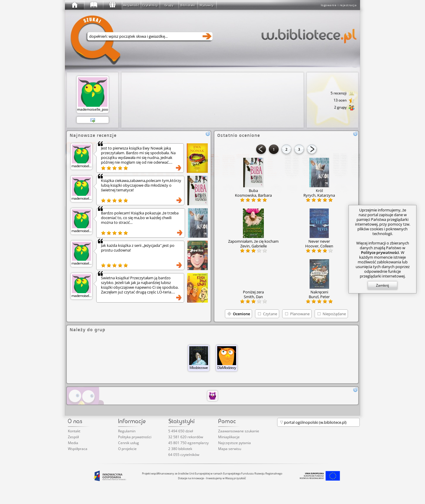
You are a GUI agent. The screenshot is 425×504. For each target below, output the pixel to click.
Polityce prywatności (380, 252)
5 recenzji (343, 93)
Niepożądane (334, 314)
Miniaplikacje (229, 437)
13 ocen (344, 101)
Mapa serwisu (230, 449)
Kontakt (74, 431)
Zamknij (382, 285)
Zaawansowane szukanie (239, 431)
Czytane (270, 314)
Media (73, 443)
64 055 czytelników (184, 455)
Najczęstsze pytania (234, 443)
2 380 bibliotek (180, 449)
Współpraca (78, 449)
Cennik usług (129, 443)
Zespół (73, 437)
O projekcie (127, 449)
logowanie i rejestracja (339, 5)
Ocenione (241, 314)
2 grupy (344, 108)
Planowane (300, 314)
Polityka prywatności (135, 437)
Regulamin (127, 431)
